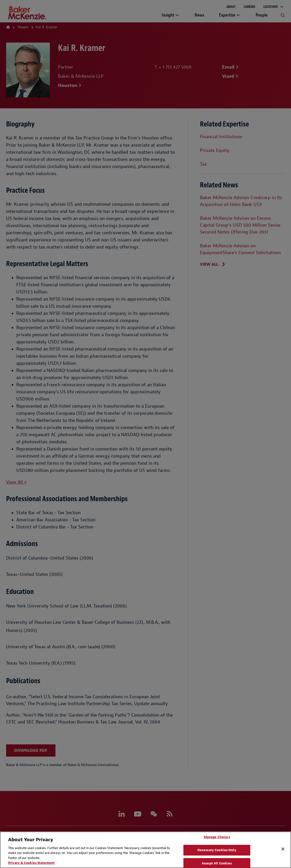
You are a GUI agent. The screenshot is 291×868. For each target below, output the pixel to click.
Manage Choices (217, 837)
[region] (145, 850)
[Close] (283, 849)
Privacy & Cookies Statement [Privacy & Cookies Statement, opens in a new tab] (31, 863)
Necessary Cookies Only (217, 850)
